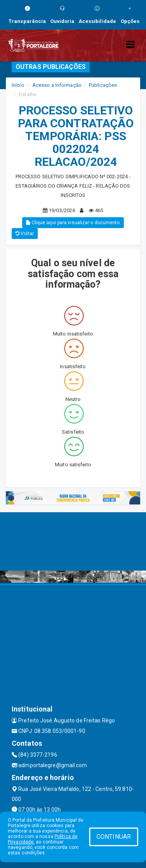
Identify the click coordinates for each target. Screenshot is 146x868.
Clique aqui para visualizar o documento (73, 223)
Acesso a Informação (57, 85)
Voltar (25, 234)
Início (18, 85)
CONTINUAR (114, 837)
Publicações (103, 85)
